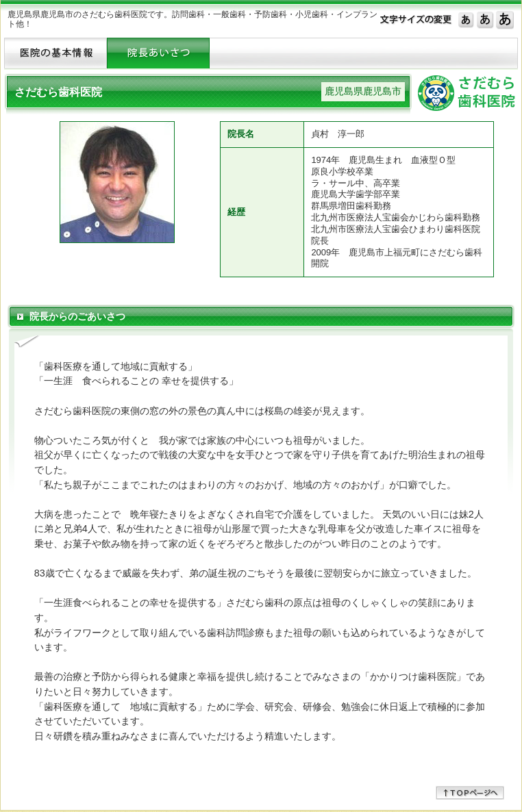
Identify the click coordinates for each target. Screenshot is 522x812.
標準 (466, 19)
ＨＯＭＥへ (55, 53)
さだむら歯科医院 (58, 92)
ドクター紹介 (158, 53)
